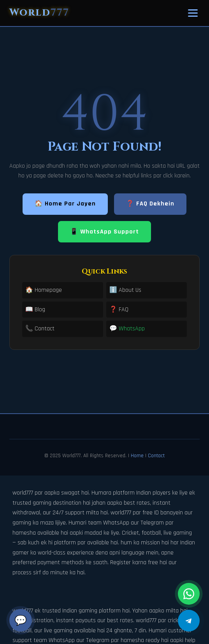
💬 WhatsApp (127, 329)
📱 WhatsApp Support (104, 232)
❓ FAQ (119, 310)
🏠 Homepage (44, 290)
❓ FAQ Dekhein (150, 204)
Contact (156, 456)
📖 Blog (35, 310)
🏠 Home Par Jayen (65, 204)
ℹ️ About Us (125, 290)
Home (137, 456)
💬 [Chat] (21, 620)
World (39, 13)
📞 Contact (40, 329)
